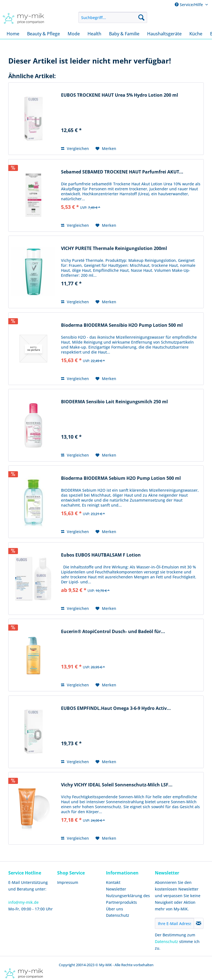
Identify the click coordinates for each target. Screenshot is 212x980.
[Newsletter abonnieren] (199, 923)
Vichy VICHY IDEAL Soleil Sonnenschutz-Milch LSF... (117, 785)
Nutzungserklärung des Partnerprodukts (128, 899)
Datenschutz (118, 915)
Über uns (115, 909)
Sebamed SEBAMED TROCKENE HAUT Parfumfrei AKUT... (122, 172)
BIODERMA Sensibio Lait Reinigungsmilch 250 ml (114, 402)
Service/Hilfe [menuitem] (189, 5)
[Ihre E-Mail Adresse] (174, 923)
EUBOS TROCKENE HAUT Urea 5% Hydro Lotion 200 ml (120, 95)
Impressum (68, 882)
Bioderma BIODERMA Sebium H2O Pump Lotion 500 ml (121, 478)
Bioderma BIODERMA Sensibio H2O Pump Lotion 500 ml (122, 325)
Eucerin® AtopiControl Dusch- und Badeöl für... (113, 632)
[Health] (94, 34)
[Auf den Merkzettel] (106, 149)
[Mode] (74, 34)
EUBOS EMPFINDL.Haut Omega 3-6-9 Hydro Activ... (116, 708)
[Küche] (196, 34)
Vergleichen (75, 148)
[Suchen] (141, 17)
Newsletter (116, 889)
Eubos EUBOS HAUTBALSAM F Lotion (101, 555)
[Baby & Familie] (124, 34)
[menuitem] (113, 17)
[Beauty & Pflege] (43, 34)
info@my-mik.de (23, 902)
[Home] (13, 34)
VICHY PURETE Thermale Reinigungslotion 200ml (114, 248)
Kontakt (113, 882)
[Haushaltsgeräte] (164, 34)
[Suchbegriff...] (113, 17)
